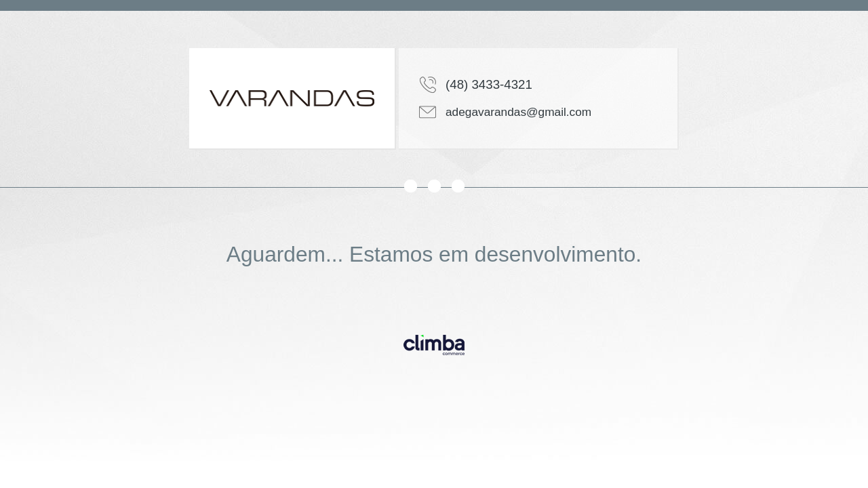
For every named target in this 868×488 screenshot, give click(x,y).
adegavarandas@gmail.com (518, 112)
